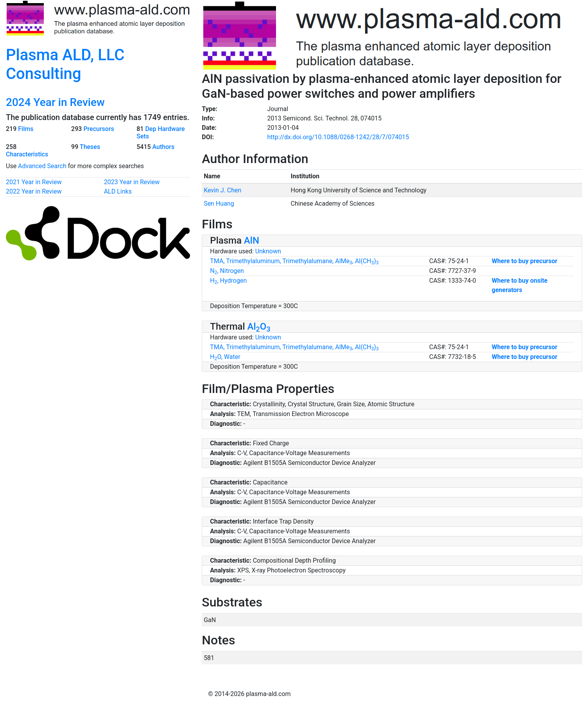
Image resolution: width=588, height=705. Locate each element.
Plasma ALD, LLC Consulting (65, 64)
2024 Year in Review (55, 102)
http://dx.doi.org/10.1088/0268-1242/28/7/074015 (338, 137)
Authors (164, 147)
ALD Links (118, 191)
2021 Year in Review (34, 182)
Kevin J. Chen (222, 190)
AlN (252, 240)
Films (26, 129)
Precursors (99, 129)
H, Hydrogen (228, 281)
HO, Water (225, 357)
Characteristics (27, 154)
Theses (90, 147)
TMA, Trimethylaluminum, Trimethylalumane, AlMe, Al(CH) (294, 261)
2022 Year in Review (34, 191)
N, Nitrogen (227, 271)
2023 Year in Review (132, 182)
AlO (259, 326)
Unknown (268, 251)
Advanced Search (42, 166)
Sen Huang (219, 204)
